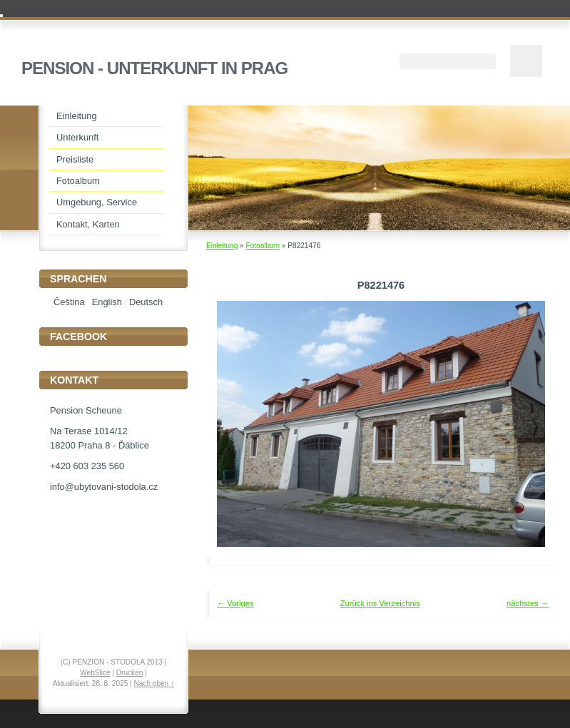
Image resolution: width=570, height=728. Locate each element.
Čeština (69, 302)
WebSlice (95, 673)
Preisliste (75, 159)
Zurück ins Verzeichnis (380, 603)
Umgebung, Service (97, 202)
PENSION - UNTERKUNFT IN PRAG (154, 68)
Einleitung (222, 246)
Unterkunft (77, 137)
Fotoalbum (263, 246)
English (107, 302)
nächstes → (528, 603)
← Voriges (235, 603)
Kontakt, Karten (88, 224)
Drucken (130, 673)
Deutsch (146, 302)
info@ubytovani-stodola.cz (104, 487)
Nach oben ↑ (154, 683)
